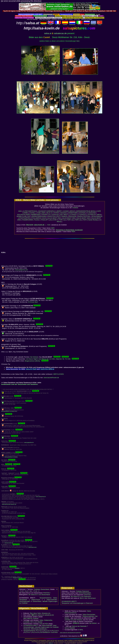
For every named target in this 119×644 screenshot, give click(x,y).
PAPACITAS (51, 216)
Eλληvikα (93, 24)
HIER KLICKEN (58, 374)
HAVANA (45, 215)
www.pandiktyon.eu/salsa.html (9, 411)
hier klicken (34, 357)
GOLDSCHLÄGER (23, 215)
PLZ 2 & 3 (47, 631)
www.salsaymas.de (41, 497)
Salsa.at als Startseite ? (80, 626)
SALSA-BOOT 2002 (83, 218)
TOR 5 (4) (78, 220)
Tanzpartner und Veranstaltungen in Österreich (77, 603)
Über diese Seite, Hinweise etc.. (40, 613)
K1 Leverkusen (54, 215)
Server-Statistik (70, 628)
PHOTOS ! (47, 593)
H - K (29, 591)
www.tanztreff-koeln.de (51, 378)
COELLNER (41, 213)
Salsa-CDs (23, 3)
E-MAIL (81, 630)
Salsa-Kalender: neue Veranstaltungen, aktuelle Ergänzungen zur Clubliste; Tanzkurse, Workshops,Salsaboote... (41, 627)
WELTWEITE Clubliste (31, 618)
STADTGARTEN (24, 218)
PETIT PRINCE (62, 216)
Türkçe (100, 24)
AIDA (20, 211)
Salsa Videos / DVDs (31, 3)
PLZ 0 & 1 (39, 631)
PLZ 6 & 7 (28, 632)
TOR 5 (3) (70, 220)
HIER (53, 228)
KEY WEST (64, 215)
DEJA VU (50, 213)
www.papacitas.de (29, 442)
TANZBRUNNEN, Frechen (31, 220)
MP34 (99, 215)
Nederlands (72, 24)
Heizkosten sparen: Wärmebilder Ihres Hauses (87, 3)
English (51, 24)
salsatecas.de (60, 33)
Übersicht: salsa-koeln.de (35, 225)
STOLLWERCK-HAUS (39, 218)
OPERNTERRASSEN (39, 216)
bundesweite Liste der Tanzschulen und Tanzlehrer (20, 384)
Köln (49, 225)
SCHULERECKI (97, 216)
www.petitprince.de (21, 270)
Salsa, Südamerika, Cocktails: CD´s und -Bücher (38, 621)
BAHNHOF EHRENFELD (47, 211)
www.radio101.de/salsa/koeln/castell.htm (70, 633)
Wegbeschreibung (18, 578)
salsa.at (48, 33)
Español (65, 24)
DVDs (46, 624)
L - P (33, 591)
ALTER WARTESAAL (30, 211)
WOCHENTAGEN (85, 593)
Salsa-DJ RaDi (31, 369)
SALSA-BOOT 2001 (69, 218)
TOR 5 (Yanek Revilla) (90, 220)
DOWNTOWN (73, 213)
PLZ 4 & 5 (55, 631)
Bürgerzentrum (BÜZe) (37, 361)
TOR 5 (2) (62, 220)
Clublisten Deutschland (41, 589)
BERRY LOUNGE (63, 211)
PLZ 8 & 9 (35, 632)
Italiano (79, 24)
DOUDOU (64, 213)
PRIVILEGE (72, 216)
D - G (24, 591)
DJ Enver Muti (33, 302)
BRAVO (73, 211)
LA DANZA (73, 215)
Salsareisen (40, 3)
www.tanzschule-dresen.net (9, 504)
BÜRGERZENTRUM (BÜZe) (86, 211)
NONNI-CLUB (21, 216)
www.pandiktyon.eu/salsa (11, 457)
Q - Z (38, 591)
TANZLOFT (45, 220)
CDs (41, 624)
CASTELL (32, 213)
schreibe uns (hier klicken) (73, 620)
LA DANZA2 (82, 215)
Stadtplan (17, 568)
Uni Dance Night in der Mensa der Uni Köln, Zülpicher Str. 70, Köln (52, 359)
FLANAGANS (91, 213)
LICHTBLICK (92, 215)
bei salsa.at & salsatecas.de (43, 615)
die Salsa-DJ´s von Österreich (81, 596)
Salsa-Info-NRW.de (47, 369)
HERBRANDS (36, 215)
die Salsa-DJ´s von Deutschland (39, 595)
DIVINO (57, 213)
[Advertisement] (59, 13)
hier (78, 41)
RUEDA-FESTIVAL (84, 216)
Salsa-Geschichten (89, 615)
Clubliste (75, 208)
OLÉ (29, 216)
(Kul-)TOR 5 (54, 220)
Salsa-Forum (36, 600)
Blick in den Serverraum (88, 598)
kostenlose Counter (70, 3)
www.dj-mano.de (9, 543)
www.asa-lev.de (32, 547)
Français (58, 24)
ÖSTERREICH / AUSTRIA (49, 632)
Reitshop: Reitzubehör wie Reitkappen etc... (54, 3)
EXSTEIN (82, 213)
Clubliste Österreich (82, 591)
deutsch (43, 24)
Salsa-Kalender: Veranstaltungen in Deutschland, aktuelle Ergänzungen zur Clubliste (38, 601)
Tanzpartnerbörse (29, 631)
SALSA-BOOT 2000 (54, 218)
